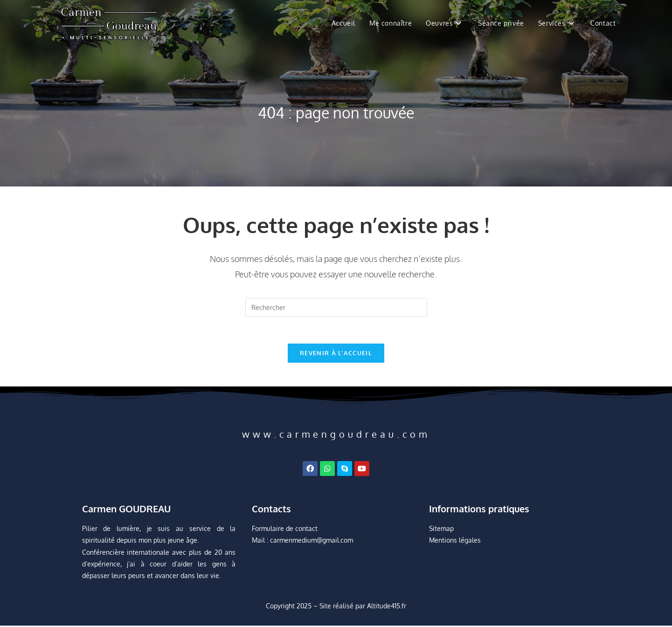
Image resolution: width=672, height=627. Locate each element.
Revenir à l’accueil (336, 354)
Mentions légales (455, 542)
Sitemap (441, 530)
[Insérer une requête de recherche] (336, 307)
